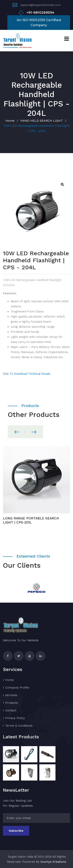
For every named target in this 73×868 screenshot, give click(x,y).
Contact (11, 710)
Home (10, 121)
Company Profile (17, 688)
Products (12, 703)
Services (11, 695)
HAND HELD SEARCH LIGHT (42, 121)
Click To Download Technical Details (27, 374)
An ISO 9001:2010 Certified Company (39, 22)
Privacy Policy (15, 718)
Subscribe (16, 831)
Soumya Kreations (53, 862)
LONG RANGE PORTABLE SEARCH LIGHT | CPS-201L (31, 520)
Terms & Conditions (19, 726)
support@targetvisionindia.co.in (40, 5)
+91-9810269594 (40, 12)
